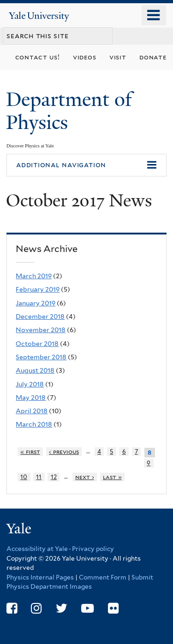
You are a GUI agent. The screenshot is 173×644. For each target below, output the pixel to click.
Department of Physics (69, 111)
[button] (86, 165)
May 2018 (31, 398)
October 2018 (37, 344)
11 (39, 477)
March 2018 (34, 424)
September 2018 (41, 357)
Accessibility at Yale (37, 549)
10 (24, 477)
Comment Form (103, 577)
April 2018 (32, 411)
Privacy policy (93, 549)
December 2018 (40, 316)
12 (54, 477)
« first (30, 452)
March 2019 (34, 276)
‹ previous (64, 452)
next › (85, 477)
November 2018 (41, 330)
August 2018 (35, 370)
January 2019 (36, 303)
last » (112, 477)
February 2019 (38, 289)
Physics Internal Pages (40, 577)
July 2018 (30, 384)
